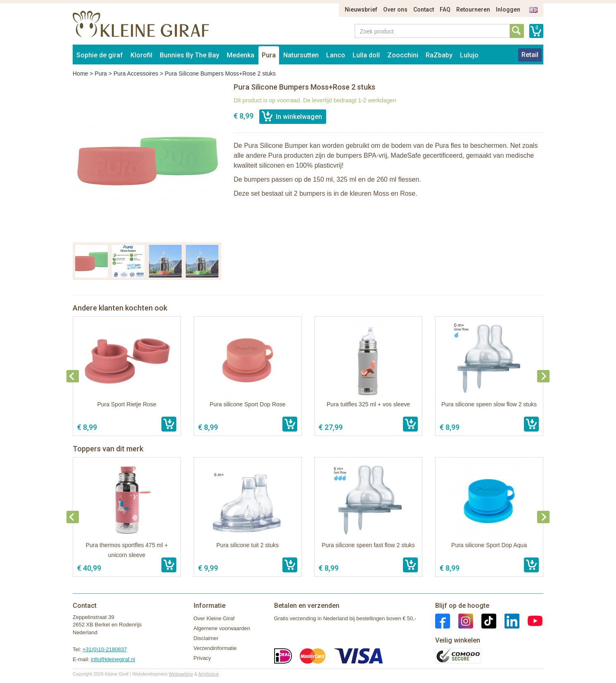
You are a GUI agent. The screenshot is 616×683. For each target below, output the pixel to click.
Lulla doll (366, 55)
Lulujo (469, 55)
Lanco (336, 55)
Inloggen (508, 9)
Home (80, 74)
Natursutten (301, 55)
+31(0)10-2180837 (105, 649)
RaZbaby (439, 55)
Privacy (203, 658)
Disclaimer (206, 638)
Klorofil (141, 55)
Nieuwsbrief (361, 9)
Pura (269, 55)
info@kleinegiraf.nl (113, 659)
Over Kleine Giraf (214, 618)
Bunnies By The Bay (190, 55)
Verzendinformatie (215, 648)
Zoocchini (403, 55)
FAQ (445, 9)
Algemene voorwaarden (222, 628)
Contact (424, 9)
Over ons (395, 9)
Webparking (181, 674)
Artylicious (208, 674)
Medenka (240, 55)
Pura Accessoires (136, 74)
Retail (530, 55)
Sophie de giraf (100, 55)
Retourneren (473, 9)
